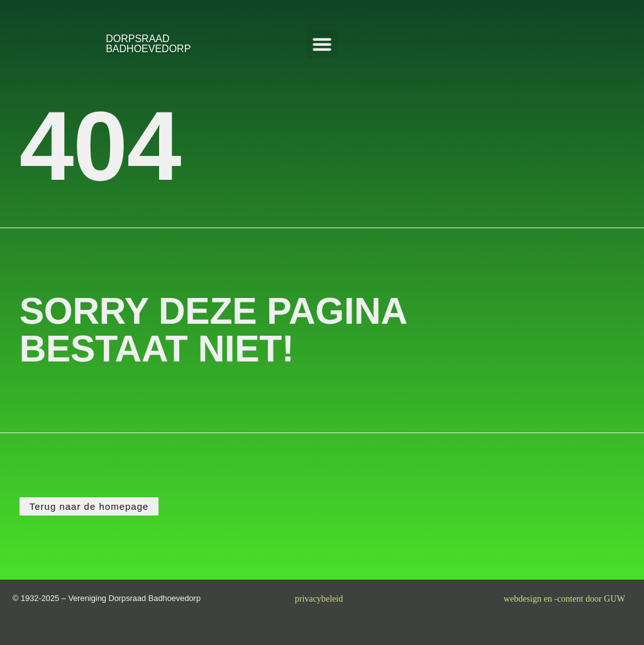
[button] (322, 44)
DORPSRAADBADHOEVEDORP (148, 44)
